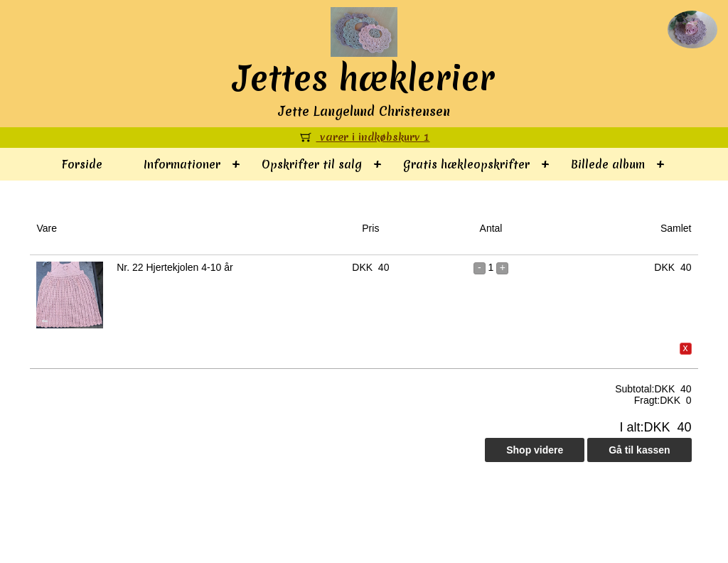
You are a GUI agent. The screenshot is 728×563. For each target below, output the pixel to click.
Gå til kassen (639, 450)
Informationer (182, 164)
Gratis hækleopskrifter (466, 164)
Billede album (608, 164)
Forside (82, 164)
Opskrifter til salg (312, 164)
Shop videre (535, 450)
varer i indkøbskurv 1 (364, 137)
